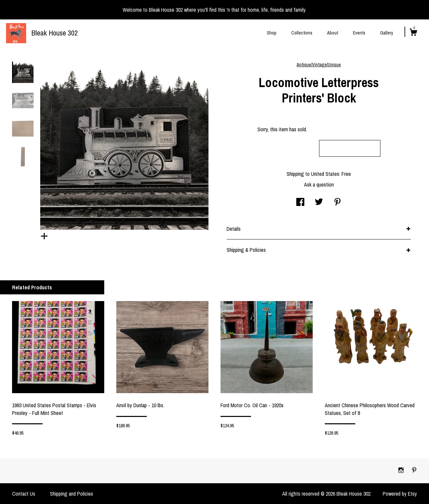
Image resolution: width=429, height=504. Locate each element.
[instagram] (402, 471)
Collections (302, 33)
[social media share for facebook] (300, 203)
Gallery (387, 33)
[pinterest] (414, 471)
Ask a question (319, 185)
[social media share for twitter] (319, 203)
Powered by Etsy (400, 494)
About (333, 33)
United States (325, 174)
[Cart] (413, 33)
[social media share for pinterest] (338, 203)
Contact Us (24, 494)
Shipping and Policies (72, 494)
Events (359, 33)
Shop (272, 33)
